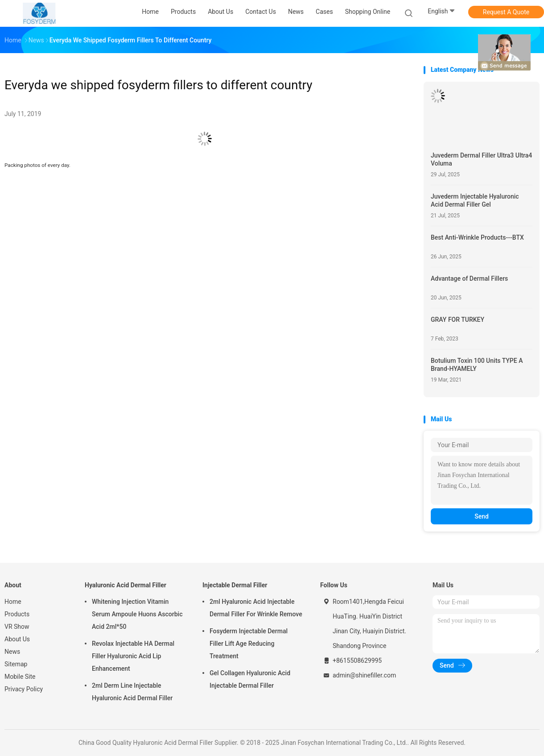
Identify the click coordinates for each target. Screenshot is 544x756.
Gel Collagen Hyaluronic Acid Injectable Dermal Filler (250, 679)
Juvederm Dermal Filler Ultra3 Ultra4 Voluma (481, 159)
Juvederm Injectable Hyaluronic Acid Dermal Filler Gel (475, 200)
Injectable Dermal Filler (235, 585)
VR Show (17, 627)
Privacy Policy (24, 689)
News (12, 652)
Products (17, 614)
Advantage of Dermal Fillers (469, 278)
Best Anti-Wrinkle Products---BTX (477, 237)
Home (13, 602)
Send (482, 516)
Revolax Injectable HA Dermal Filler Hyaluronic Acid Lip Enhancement (133, 656)
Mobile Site (20, 677)
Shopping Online (368, 12)
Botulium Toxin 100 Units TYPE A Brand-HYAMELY (477, 365)
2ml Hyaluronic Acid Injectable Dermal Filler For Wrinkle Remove (256, 608)
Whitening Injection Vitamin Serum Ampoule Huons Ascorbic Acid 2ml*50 (137, 614)
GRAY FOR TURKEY (457, 320)
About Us (17, 639)
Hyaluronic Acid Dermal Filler (126, 585)
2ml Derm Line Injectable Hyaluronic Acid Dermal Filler (132, 692)
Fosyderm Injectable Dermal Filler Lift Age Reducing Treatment (249, 644)
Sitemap (16, 664)
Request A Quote (506, 12)
